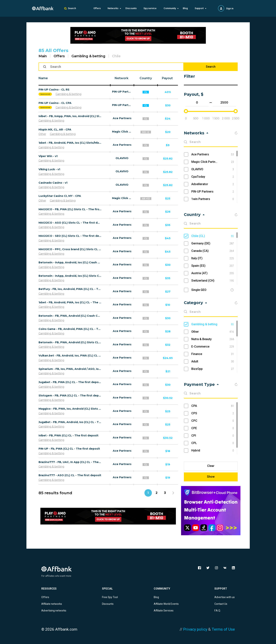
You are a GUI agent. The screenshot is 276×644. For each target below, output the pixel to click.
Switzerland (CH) (213, 281)
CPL (213, 443)
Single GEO (199, 290)
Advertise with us (225, 597)
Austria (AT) (213, 273)
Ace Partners (122, 118)
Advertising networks (54, 611)
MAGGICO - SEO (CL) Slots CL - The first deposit (70, 236)
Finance (213, 354)
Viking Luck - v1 (49, 169)
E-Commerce (213, 347)
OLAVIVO (122, 158)
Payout (167, 78)
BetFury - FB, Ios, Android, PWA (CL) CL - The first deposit (70, 289)
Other (42, 134)
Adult (213, 361)
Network (122, 78)
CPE (213, 428)
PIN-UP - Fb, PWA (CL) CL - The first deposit (69, 449)
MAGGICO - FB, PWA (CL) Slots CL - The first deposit (70, 209)
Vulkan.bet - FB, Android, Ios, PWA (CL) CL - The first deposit (70, 356)
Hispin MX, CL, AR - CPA (55, 130)
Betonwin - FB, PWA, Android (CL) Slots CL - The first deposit (70, 342)
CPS (213, 413)
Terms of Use (223, 629)
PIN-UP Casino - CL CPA (55, 103)
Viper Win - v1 (48, 156)
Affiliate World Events (166, 604)
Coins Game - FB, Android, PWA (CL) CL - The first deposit (70, 329)
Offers (97, 8)
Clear (211, 466)
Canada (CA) (213, 251)
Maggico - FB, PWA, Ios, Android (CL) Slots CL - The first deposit (70, 409)
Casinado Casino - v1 (53, 183)
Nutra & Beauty (213, 339)
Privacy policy (195, 629)
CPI (213, 436)
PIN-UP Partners (122, 92)
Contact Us (221, 604)
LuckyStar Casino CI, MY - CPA (60, 196)
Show (211, 477)
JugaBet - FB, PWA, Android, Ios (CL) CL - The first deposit (70, 422)
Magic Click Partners (122, 132)
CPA (213, 406)
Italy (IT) (213, 258)
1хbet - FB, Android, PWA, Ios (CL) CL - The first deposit (70, 302)
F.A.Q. (218, 611)
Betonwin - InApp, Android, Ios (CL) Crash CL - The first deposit (70, 262)
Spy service (150, 8)
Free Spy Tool (110, 597)
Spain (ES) (213, 266)
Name (43, 78)
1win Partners (213, 199)
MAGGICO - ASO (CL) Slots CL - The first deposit (70, 223)
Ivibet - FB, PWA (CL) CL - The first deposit (68, 435)
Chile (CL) (213, 236)
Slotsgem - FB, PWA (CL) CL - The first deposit (70, 396)
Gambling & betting (88, 56)
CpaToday (213, 177)
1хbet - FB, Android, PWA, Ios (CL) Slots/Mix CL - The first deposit (70, 143)
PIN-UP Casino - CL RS (54, 90)
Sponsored (45, 94)
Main (43, 56)
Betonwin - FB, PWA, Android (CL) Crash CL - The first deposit (70, 316)
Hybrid (213, 451)
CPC (213, 421)
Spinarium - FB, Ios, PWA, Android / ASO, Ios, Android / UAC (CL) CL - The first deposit (70, 369)
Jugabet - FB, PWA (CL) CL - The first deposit (70, 382)
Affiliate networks (52, 604)
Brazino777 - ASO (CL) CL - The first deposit (70, 475)
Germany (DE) (213, 243)
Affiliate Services (164, 611)
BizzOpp (213, 369)
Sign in (230, 8)
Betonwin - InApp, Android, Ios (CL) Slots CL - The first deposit (70, 276)
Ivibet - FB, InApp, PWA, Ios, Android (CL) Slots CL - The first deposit (70, 116)
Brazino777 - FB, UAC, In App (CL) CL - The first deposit (70, 462)
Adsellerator (213, 184)
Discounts (131, 8)
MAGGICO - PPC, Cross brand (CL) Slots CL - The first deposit (70, 249)
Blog (185, 8)
